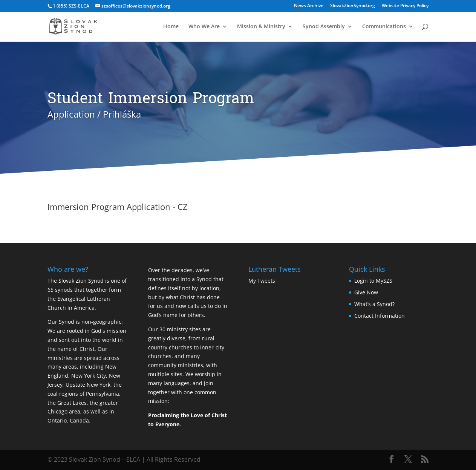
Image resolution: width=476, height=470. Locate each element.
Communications (384, 27)
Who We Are (204, 27)
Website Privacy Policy (405, 6)
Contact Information (380, 316)
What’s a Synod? (374, 304)
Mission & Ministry (261, 27)
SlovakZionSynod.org (353, 6)
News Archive (309, 6)
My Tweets (262, 281)
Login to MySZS (373, 281)
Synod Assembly (324, 27)
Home (171, 27)
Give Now (366, 292)
